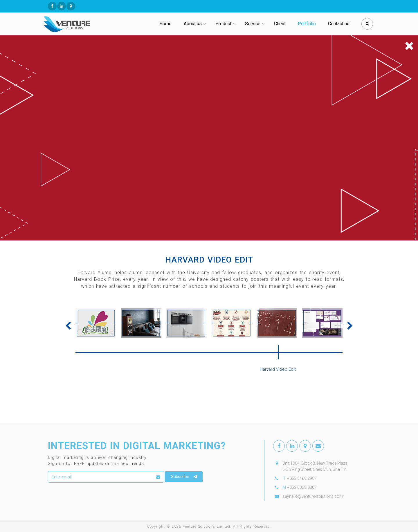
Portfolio (307, 24)
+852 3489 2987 (302, 478)
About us (193, 24)
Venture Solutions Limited (207, 526)
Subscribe (184, 477)
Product (223, 24)
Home (165, 24)
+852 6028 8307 (302, 487)
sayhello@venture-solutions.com (313, 496)
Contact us (339, 24)
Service (253, 24)
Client (280, 24)
